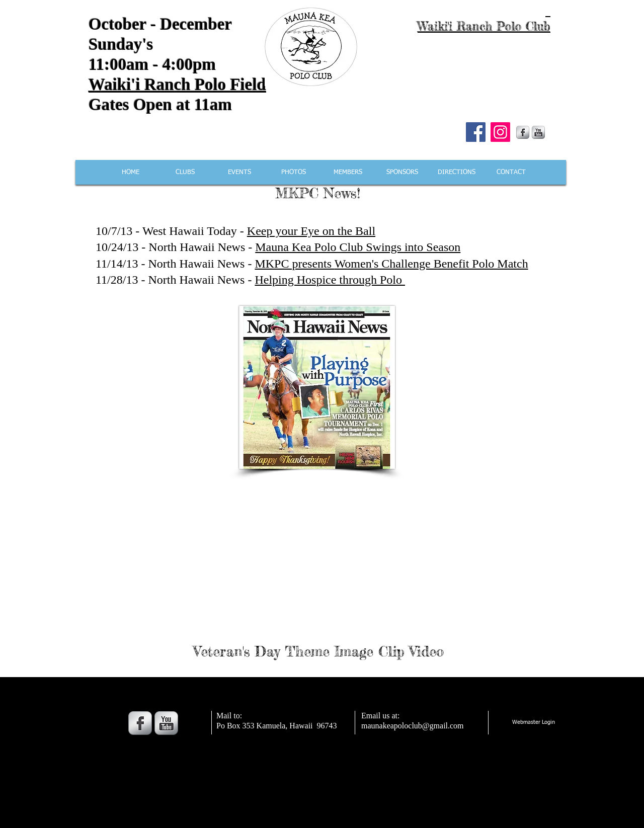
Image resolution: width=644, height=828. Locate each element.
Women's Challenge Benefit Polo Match (431, 264)
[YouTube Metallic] (538, 132)
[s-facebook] (523, 132)
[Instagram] (500, 132)
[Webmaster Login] (533, 723)
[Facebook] (476, 132)
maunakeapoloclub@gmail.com (413, 726)
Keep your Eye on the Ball (311, 231)
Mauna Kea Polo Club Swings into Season (358, 247)
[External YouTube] (319, 558)
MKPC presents (294, 264)
